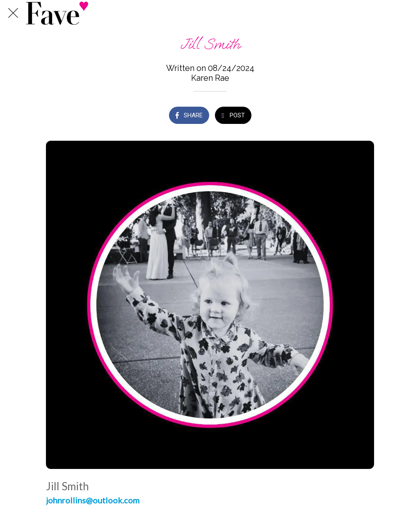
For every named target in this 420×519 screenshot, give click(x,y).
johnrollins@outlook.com (93, 500)
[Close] (13, 13)
